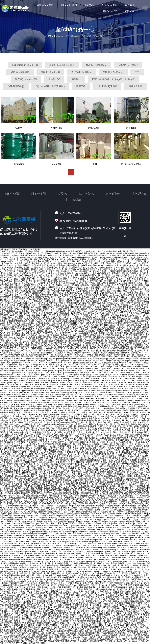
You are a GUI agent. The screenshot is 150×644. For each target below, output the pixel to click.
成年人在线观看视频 (38, 434)
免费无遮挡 (31, 587)
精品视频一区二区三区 (59, 267)
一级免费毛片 (142, 406)
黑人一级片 (88, 569)
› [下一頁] (87, 172)
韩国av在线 (59, 395)
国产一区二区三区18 (121, 526)
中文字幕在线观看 (32, 593)
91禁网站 (47, 301)
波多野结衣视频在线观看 (104, 472)
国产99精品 (68, 400)
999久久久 (28, 444)
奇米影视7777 (19, 621)
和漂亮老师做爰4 (66, 309)
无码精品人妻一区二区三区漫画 (38, 253)
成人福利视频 (144, 414)
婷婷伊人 (47, 377)
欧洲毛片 (42, 367)
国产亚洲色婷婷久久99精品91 (108, 619)
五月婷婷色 (63, 412)
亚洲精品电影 (65, 520)
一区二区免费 (124, 303)
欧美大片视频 (67, 530)
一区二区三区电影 (57, 355)
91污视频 (88, 375)
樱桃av (30, 299)
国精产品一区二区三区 (14, 289)
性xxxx (143, 516)
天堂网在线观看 (11, 569)
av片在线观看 (14, 470)
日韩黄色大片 (80, 323)
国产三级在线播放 (20, 373)
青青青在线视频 (81, 388)
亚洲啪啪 (100, 625)
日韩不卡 (54, 309)
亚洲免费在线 (29, 359)
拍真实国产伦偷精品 (25, 641)
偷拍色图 (12, 383)
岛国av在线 (34, 599)
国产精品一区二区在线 (60, 253)
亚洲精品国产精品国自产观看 (57, 420)
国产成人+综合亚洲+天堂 (80, 331)
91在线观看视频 (71, 353)
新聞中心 (89, 5)
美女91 (54, 406)
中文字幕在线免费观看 (88, 404)
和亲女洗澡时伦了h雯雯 (14, 293)
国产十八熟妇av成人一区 (61, 311)
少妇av (57, 414)
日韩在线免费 (120, 472)
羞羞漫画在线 (45, 466)
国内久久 (107, 623)
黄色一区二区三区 (49, 589)
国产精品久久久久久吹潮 (50, 550)
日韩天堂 (116, 353)
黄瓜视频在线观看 (21, 281)
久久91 (93, 293)
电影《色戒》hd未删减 (12, 496)
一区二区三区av (26, 520)
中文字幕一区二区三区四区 (48, 619)
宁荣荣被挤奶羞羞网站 (22, 267)
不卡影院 (4, 351)
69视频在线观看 (132, 359)
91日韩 (88, 524)
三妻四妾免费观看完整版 (134, 585)
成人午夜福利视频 (19, 299)
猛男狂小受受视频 (61, 625)
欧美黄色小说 (51, 577)
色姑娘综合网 (140, 351)
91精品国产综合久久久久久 (111, 269)
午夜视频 (108, 365)
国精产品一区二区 (65, 257)
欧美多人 (84, 538)
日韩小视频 (21, 579)
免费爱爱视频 (17, 388)
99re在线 (47, 273)
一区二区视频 (58, 369)
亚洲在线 (82, 396)
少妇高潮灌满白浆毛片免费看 (50, 305)
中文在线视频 (133, 550)
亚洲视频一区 (141, 261)
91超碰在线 (80, 498)
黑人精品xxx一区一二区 (64, 281)
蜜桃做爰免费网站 (136, 559)
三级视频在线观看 (117, 492)
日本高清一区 (34, 353)
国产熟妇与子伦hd (72, 440)
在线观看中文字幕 (78, 275)
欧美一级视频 (60, 259)
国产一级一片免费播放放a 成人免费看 (73, 297)
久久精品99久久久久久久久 (107, 442)
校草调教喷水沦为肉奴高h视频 (77, 452)
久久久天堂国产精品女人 (130, 615)
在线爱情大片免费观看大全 (123, 430)
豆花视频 (59, 591)
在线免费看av (20, 317)
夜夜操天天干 (136, 502)
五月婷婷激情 (34, 633)
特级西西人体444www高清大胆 (40, 452)
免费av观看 (38, 301)
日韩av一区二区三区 (21, 341)
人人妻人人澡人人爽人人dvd (88, 393)
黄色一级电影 (114, 343)
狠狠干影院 (78, 400)
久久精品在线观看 (66, 619)
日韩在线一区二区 (143, 339)
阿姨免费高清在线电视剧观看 (85, 426)
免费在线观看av (91, 496)
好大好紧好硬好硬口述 (120, 315)
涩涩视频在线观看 (26, 571)
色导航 (58, 613)
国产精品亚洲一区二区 (132, 281)
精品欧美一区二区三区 (53, 470)
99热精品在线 (35, 555)
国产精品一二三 (95, 478)
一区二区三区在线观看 (47, 567)
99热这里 (144, 341)
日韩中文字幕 (139, 543)
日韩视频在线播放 (136, 575)
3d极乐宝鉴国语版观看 (108, 438)
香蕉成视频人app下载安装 (56, 398)
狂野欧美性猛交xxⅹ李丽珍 (15, 303)
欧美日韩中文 (71, 468)
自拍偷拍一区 (41, 486)
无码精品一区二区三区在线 (17, 277)
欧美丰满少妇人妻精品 (114, 279)
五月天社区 (93, 599)
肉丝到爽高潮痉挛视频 (121, 579)
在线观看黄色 (79, 631)
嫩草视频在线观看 (20, 452)
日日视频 (67, 547)
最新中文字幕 (78, 446)
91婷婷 (134, 565)
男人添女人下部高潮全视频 (103, 408)
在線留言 (129, 11)
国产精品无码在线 (89, 261)
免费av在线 (80, 581)
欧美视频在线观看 (32, 506)
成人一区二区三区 (22, 261)
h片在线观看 (97, 524)
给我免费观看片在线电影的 (128, 253)
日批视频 (34, 428)
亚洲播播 (125, 273)
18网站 (74, 313)
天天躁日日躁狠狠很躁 (41, 393)
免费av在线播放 (128, 351)
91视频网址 (96, 460)
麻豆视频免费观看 (101, 319)
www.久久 (29, 363)
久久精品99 (30, 611)
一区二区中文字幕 (102, 436)
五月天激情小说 (94, 428)
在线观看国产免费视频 (32, 388)
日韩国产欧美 (100, 454)
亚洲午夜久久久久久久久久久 (102, 289)
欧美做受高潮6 (104, 333)
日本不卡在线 (15, 424)
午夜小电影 (107, 321)
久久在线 (35, 257)
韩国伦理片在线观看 (75, 398)
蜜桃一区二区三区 (14, 333)
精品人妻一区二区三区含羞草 (137, 349)
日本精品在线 (57, 400)
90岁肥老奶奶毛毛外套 (89, 418)
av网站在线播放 (116, 335)
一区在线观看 (29, 454)
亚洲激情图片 (69, 289)
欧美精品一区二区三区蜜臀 (103, 456)
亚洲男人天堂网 (15, 412)
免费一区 (45, 267)
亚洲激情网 (89, 446)
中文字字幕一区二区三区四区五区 (18, 543)
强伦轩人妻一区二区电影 (102, 361)
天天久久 (41, 424)
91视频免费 (90, 498)
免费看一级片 (31, 279)
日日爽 (38, 504)
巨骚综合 (103, 317)
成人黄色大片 (115, 629)
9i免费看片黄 (10, 448)
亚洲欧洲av (125, 353)
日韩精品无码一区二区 (36, 335)
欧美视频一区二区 (80, 466)
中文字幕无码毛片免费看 (33, 386)
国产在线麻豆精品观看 (79, 253)
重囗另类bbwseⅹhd (16, 530)
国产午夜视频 (143, 396)
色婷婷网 (61, 375)
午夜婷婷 (64, 416)
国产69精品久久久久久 (135, 581)
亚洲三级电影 (90, 540)
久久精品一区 (104, 349)
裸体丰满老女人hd (43, 311)
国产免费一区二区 (21, 353)
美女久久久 (15, 631)
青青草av (104, 462)
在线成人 (9, 373)
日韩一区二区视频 (90, 567)
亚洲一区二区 (46, 633)
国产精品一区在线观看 (79, 508)
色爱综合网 (112, 390)
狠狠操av (44, 643)
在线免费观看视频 (31, 502)
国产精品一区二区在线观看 (100, 345)
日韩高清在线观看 (41, 343)
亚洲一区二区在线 (137, 444)
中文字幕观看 (22, 331)
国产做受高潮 (139, 255)
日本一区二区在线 (82, 281)
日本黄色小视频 (137, 538)
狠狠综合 (113, 255)
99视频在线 (61, 542)
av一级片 (36, 323)
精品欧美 (76, 265)
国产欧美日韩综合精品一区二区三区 (125, 333)
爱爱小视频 (54, 371)
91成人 (94, 522)
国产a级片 (23, 538)
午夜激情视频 (25, 257)
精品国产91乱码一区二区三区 (45, 291)
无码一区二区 (138, 478)
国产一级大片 (17, 444)
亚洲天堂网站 (17, 319)
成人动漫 (102, 297)
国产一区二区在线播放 (19, 381)
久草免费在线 (88, 583)
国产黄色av (84, 448)
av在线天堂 (119, 460)
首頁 (50, 36)
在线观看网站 (28, 325)
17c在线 (42, 498)
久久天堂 (32, 331)
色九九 (16, 273)
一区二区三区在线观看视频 (127, 573)
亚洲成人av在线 (120, 450)
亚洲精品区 (38, 450)
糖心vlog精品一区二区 (80, 345)
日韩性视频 (139, 355)
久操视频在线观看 (28, 371)
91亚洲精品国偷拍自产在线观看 (31, 255)
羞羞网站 (57, 627)
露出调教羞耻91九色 (55, 402)
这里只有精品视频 (76, 496)
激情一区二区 (5, 393)
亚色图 (129, 313)
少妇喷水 (70, 388)
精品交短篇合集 (128, 587)
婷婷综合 (76, 526)
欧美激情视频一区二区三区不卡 (98, 275)
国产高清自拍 (76, 488)
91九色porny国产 (97, 325)
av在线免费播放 (27, 450)
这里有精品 (96, 331)
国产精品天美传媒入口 (19, 402)
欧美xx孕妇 (87, 402)
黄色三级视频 (10, 271)
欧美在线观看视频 (51, 557)
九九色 (60, 365)
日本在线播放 (17, 359)
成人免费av (8, 363)
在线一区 (66, 472)
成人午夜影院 (117, 285)
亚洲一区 (72, 432)
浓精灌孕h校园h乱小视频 (70, 550)
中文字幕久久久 (36, 565)
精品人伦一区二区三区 (105, 357)
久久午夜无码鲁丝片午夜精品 (45, 617)
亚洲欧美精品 (144, 420)
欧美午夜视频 (80, 259)
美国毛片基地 (83, 349)
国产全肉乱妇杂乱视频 (21, 488)
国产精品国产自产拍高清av (80, 494)
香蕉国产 (68, 355)
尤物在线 (134, 414)
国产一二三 (59, 603)
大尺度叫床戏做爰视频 (18, 567)
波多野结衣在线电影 (20, 426)
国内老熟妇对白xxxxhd (102, 402)
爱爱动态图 (116, 273)
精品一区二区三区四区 (63, 492)
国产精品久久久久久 (78, 565)
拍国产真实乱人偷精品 (116, 359)
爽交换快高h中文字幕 (64, 462)
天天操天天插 (52, 283)
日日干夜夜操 (68, 263)
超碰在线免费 (19, 279)
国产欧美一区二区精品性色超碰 (33, 542)
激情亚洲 (48, 522)
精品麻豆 (38, 611)
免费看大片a (62, 585)
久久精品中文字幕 (50, 565)
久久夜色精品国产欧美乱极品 (105, 410)
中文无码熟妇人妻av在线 (135, 388)
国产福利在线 (134, 377)
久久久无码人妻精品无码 (23, 436)
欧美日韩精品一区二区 (56, 337)
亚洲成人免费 (136, 347)
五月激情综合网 (96, 281)
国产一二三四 (143, 454)
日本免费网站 (24, 275)
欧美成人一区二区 (57, 561)
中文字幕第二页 (93, 512)
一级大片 (138, 442)
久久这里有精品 (58, 629)
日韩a (98, 381)
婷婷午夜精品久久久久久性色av (111, 311)
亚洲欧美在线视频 (62, 488)
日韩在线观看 (32, 474)
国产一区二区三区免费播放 (62, 559)
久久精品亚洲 (6, 452)
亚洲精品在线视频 (102, 559)
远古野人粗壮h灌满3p (27, 569)
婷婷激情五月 (46, 381)
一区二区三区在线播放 (68, 349)
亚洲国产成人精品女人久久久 (134, 448)
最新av (127, 414)
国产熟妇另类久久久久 (101, 299)
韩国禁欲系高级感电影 (89, 587)
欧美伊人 (53, 365)
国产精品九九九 (79, 430)
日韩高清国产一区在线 (29, 313)
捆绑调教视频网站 (97, 641)
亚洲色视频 (57, 321)
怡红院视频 (138, 446)
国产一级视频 (44, 547)
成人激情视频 (69, 522)
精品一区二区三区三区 (112, 369)
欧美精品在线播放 (39, 408)
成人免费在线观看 (46, 313)
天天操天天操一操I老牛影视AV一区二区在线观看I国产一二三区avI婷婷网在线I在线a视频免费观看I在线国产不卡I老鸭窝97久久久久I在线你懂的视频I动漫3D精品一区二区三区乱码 (68, 251)
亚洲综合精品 (49, 351)
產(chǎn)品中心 (109, 5)
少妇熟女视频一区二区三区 (103, 561)
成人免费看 (84, 482)
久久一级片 (38, 351)
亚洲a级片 (101, 293)
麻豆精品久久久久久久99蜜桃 (107, 398)
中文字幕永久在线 (49, 325)
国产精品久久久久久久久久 (100, 347)
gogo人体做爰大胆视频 (39, 532)
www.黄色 (79, 269)
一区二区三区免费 (39, 472)
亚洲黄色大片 (67, 631)
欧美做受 (88, 269)
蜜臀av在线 (106, 482)
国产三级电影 (82, 412)
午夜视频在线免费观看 (93, 577)
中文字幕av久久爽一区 (48, 257)
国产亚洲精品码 (15, 395)
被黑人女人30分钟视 (36, 581)
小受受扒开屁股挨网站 (91, 263)
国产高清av (20, 383)
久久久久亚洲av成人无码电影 (62, 273)
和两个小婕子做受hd (88, 615)
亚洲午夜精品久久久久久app (108, 295)
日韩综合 (14, 571)
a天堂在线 (132, 301)
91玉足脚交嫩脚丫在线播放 (12, 422)
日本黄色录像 (105, 508)
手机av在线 (66, 345)
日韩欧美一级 (103, 532)
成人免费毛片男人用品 (68, 279)
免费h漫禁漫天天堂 (22, 295)
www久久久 (112, 253)
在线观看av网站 (84, 633)
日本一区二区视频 (136, 257)
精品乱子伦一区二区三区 (123, 393)
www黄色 (73, 393)
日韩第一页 (130, 355)
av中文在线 (101, 530)
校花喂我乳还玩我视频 (38, 402)
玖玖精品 (31, 307)
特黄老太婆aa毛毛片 (36, 373)
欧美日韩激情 (15, 617)
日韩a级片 (81, 432)
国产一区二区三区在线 (112, 520)
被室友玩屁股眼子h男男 (97, 359)
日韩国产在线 (111, 305)
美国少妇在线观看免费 (102, 273)
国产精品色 (106, 329)
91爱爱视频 (105, 315)
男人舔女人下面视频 (43, 321)
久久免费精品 (42, 518)
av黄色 (113, 617)
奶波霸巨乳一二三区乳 (110, 375)
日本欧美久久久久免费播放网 (113, 420)
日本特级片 (30, 528)
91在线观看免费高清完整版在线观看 (45, 295)
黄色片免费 (58, 289)
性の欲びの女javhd (114, 434)
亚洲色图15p (18, 390)
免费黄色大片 (19, 363)
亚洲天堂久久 (116, 379)
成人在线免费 (89, 287)
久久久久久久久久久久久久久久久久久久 (81, 629)
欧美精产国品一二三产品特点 (38, 442)
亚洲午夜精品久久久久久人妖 (81, 573)
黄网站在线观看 (18, 611)
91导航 (38, 589)
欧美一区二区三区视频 (49, 494)
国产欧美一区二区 (124, 325)
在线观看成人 (107, 428)
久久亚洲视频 (68, 321)
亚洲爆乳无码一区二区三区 (67, 396)
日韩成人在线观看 (115, 448)
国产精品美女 (75, 442)
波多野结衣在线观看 (63, 464)
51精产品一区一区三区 (75, 333)
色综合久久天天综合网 (31, 629)
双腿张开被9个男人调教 (35, 269)
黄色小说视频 (68, 579)
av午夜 (59, 589)
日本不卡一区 (94, 315)
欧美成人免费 (41, 359)
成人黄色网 (136, 520)
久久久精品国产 (57, 545)
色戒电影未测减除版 (89, 416)
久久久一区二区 (77, 597)
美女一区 (139, 436)
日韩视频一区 (45, 599)
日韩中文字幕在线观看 (87, 371)
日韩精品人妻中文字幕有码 (97, 363)
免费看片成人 (90, 619)
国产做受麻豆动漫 (63, 275)
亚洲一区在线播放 (59, 377)
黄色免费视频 (59, 607)
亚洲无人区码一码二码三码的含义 (122, 542)
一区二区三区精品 (84, 299)
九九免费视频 (106, 353)
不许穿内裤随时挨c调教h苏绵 (68, 315)
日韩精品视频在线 (115, 363)
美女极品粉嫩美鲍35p (34, 418)
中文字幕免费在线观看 (116, 563)
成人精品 (145, 532)
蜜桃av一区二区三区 (11, 257)
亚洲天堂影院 (21, 609)
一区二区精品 (10, 579)
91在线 (146, 552)
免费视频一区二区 (83, 289)
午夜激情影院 (138, 345)
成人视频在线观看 (141, 337)
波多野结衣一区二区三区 (123, 426)
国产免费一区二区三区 (22, 323)
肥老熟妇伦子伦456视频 (52, 482)
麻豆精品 (140, 289)
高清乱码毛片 (39, 259)
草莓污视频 (121, 327)
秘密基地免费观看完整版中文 (107, 287)
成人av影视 (113, 257)
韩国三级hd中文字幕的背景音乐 (132, 323)
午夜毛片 (7, 377)
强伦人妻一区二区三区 (65, 269)
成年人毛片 (111, 530)
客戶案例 (129, 5)
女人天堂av (35, 591)
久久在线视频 (47, 555)
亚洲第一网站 (75, 261)
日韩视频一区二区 (89, 385)
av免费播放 (82, 484)
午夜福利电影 (136, 303)
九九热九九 (92, 267)
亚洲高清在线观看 (90, 470)
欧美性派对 (90, 611)
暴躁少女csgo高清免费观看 (120, 331)
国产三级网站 (137, 398)
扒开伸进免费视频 (77, 563)
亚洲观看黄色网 (137, 440)
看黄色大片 (55, 458)
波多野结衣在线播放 (19, 377)
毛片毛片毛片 (133, 599)
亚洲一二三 (77, 335)
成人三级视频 (70, 543)
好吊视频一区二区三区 (140, 402)
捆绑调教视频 (122, 386)
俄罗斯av (115, 468)
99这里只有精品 (30, 524)
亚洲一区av (106, 263)
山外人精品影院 (120, 456)
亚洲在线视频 (101, 422)
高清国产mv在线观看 (14, 263)
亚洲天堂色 (4, 553)
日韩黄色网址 (118, 593)
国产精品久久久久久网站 (116, 452)
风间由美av (5, 327)
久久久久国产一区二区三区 (14, 309)
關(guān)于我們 (69, 5)
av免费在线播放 (13, 321)
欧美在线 (145, 305)
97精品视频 (41, 510)
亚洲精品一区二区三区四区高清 (120, 337)
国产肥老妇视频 (73, 367)
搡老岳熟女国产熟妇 (135, 452)
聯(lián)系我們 (110, 11)
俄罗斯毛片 (64, 494)
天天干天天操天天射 (130, 540)
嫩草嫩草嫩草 (34, 381)
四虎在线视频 (45, 400)
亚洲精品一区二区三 (25, 271)
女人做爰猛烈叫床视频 (54, 357)
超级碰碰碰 (137, 317)
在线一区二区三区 (131, 641)
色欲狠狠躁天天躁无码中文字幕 (46, 520)
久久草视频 (13, 255)
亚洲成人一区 (59, 287)
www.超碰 (33, 500)
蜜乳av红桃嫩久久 (81, 532)
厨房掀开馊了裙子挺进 (50, 383)
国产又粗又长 (43, 365)
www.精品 (53, 446)
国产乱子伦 (33, 265)
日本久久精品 (26, 393)
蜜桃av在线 (116, 540)
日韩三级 (97, 420)
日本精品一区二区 (49, 347)
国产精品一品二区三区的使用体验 (125, 277)
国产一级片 (21, 414)
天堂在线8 (110, 454)
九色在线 (110, 543)
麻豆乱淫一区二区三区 (82, 456)
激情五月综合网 (20, 462)
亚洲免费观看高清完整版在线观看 (135, 404)
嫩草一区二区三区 (47, 563)
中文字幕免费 (129, 279)
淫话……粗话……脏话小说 (94, 414)
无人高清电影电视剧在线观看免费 (25, 297)
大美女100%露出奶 (67, 518)
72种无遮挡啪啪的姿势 (121, 275)
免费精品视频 (80, 363)
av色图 (51, 571)
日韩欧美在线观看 (118, 625)
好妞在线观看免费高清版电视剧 (61, 436)
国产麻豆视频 (121, 550)
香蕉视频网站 (144, 561)
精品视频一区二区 (108, 512)
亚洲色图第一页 (32, 476)
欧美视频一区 (115, 486)
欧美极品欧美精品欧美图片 (123, 524)
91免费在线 (102, 390)
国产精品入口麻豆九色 (132, 263)
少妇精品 (21, 355)
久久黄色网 (95, 341)
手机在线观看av (129, 289)
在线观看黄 (134, 273)
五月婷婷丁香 (34, 430)
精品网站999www (89, 488)
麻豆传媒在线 (125, 398)
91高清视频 (103, 257)
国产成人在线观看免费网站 (44, 271)
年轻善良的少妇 (98, 553)
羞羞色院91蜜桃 (142, 385)
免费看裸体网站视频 (127, 287)
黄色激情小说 (141, 295)
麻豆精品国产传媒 (66, 532)
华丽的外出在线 (69, 305)
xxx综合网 (39, 307)
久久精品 (92, 514)
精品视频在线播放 (41, 448)
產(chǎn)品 (58, 36)
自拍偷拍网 (95, 379)
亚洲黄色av (49, 607)
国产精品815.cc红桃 (91, 317)
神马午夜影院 (21, 563)
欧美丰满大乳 (9, 454)
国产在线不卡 (108, 621)
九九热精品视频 (56, 547)
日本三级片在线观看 (61, 261)
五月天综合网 (36, 347)
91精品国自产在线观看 (124, 571)
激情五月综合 (102, 271)
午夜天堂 (15, 393)
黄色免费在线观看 (61, 404)
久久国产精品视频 (76, 414)
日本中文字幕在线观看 (83, 337)
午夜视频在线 (100, 351)
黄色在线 (9, 504)
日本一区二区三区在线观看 (39, 379)
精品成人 (70, 259)
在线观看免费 (86, 265)
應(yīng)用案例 (113, 194)
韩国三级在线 (83, 641)
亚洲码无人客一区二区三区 (52, 504)
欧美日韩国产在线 (27, 345)
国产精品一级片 (23, 595)
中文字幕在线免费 (10, 538)
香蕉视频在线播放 (105, 355)
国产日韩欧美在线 (125, 438)
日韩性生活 (36, 267)
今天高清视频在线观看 (125, 591)
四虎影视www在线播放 (16, 365)
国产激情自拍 (46, 430)
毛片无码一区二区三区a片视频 (89, 283)
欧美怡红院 (135, 567)
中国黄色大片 (50, 269)
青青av (68, 293)
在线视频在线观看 (28, 404)
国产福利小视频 (127, 446)
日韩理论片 (84, 329)
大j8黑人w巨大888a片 (27, 283)
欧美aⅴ (146, 321)
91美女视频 (106, 579)
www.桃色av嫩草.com (83, 273)
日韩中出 (140, 327)
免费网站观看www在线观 (108, 470)
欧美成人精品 (71, 422)
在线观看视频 (107, 283)
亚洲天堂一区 (32, 552)
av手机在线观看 (135, 297)
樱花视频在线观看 (88, 285)
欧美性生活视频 (107, 393)
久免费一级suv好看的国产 (38, 538)
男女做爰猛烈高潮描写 (120, 299)
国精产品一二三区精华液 (120, 259)
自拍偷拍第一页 (125, 341)
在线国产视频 (30, 293)
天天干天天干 (37, 273)
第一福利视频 (22, 349)
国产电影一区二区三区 (86, 422)
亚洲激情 (70, 337)
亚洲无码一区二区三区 (131, 269)
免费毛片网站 (56, 263)
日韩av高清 (29, 339)
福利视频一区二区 (90, 257)
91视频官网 (91, 255)
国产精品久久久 (19, 416)
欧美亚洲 (84, 277)
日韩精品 (140, 500)
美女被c (78, 518)
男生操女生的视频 (64, 490)
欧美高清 (78, 263)
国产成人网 (95, 593)
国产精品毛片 (21, 583)
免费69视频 (122, 400)
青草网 (13, 478)
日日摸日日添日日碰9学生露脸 (44, 315)
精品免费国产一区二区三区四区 (61, 363)
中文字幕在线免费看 (60, 381)
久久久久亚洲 (76, 454)
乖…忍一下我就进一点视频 (59, 285)
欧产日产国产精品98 (8, 355)
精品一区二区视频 (91, 291)
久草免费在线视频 (31, 289)
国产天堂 (45, 561)
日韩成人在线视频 (49, 375)
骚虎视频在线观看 (38, 577)
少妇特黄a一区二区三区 (23, 526)
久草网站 (105, 331)
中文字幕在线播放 (82, 347)
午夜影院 (64, 496)
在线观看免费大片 (102, 617)
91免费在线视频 (141, 460)
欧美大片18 (78, 569)
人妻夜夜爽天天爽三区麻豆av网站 (84, 311)
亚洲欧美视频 (62, 444)
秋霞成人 (105, 633)
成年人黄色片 (99, 569)
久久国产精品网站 (128, 601)
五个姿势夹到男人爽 (106, 416)
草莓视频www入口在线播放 (103, 265)
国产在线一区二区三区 (24, 446)
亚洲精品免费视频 (130, 379)
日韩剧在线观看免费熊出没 (137, 395)
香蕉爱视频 (13, 287)
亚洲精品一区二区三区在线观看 (127, 516)
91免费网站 (26, 472)
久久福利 (116, 267)
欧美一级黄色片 (117, 329)
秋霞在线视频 (79, 524)
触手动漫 (17, 615)
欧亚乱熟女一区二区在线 (36, 303)
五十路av (134, 637)
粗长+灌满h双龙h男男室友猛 (75, 359)
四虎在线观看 (81, 305)
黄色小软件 (137, 552)
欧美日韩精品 (134, 361)
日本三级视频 (33, 462)
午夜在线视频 (15, 623)
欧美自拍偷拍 (5, 613)
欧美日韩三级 (112, 406)
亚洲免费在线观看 (29, 496)
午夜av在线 (94, 635)
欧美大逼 (29, 448)
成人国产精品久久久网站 (130, 611)
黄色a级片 (34, 466)
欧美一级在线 (67, 390)
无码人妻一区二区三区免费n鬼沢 (42, 281)
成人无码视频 (116, 418)
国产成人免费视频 (42, 385)
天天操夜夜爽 (59, 422)
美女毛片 (37, 464)
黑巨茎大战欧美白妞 (65, 347)
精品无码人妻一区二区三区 (123, 365)
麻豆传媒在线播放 (49, 490)
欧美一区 (144, 526)
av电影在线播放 (11, 283)
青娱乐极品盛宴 (55, 615)
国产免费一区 (125, 402)
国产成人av (122, 547)
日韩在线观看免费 (139, 434)
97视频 (19, 482)
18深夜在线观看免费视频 (49, 516)
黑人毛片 (78, 402)
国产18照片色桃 (120, 613)
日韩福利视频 (22, 265)
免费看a (60, 359)
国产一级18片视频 (71, 373)
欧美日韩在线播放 (46, 289)
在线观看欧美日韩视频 (38, 337)
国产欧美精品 (73, 351)
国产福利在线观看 (120, 361)
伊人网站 (143, 412)
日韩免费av (96, 633)
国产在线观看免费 (19, 335)
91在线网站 (49, 450)
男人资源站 (139, 591)
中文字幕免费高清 (29, 285)
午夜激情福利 (98, 550)
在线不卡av (23, 379)
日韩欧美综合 (124, 502)
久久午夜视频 (61, 329)
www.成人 (21, 432)
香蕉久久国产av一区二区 (25, 438)
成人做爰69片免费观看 (141, 325)
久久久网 (115, 367)
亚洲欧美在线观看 (118, 349)
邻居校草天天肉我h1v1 (47, 265)
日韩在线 (78, 436)
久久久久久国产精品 (120, 605)
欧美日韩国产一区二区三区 (70, 385)
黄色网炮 (123, 375)
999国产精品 (46, 629)
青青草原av (141, 498)
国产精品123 (105, 259)
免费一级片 (126, 597)
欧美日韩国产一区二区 (69, 516)
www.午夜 (83, 373)
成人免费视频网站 (107, 639)
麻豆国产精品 (130, 329)
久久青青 (14, 434)
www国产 (93, 458)
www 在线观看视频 (137, 482)
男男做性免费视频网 (66, 303)
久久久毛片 (110, 414)
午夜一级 (12, 627)
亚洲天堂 (117, 494)
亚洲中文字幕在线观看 (24, 559)
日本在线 (146, 579)
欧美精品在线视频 (71, 357)
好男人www (123, 257)
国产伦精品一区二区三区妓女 (119, 565)
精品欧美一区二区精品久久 (88, 313)
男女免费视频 (90, 381)
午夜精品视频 (65, 383)
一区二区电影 (143, 565)
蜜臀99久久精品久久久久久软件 (42, 275)
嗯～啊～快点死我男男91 (80, 575)
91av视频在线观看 (113, 506)
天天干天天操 (84, 325)
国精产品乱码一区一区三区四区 (40, 277)
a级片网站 (4, 567)
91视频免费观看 (125, 470)
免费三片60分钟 (42, 371)
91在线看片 (93, 297)
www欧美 (143, 253)
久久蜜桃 (35, 400)
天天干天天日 (44, 545)
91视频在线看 (64, 565)
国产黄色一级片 (77, 271)
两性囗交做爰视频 (29, 406)
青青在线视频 (14, 410)
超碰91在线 (69, 323)
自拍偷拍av (108, 577)
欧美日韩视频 (9, 518)
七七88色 (20, 259)
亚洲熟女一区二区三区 (117, 599)
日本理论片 (123, 377)
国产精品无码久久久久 (78, 267)
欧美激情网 (111, 297)
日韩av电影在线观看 (8, 534)
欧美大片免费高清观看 (106, 261)
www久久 (112, 319)
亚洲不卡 (96, 269)
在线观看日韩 (66, 335)
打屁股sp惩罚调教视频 (122, 428)
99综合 (13, 315)
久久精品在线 (120, 416)
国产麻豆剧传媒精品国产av (79, 341)
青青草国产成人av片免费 (10, 404)
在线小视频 (52, 359)
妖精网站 (21, 269)
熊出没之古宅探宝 (106, 484)
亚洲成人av (75, 277)
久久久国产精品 (96, 520)
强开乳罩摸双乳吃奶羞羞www (37, 355)
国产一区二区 (98, 365)
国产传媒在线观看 (120, 283)
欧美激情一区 (34, 426)
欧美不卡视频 (84, 516)
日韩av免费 (93, 571)
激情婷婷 (50, 603)
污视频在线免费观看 (62, 277)
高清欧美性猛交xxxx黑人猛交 (74, 255)
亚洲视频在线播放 (63, 508)
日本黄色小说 (33, 563)
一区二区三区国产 (41, 363)
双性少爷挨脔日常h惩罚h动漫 (12, 339)
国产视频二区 (90, 271)
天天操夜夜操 (109, 281)
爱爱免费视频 (115, 597)
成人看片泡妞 (33, 367)
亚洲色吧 (136, 341)
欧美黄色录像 (115, 404)
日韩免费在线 (132, 293)
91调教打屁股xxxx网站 (41, 536)
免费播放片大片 (47, 432)
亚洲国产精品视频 (8, 563)
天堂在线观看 (74, 379)
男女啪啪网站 (134, 534)
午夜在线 (71, 581)
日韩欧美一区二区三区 (128, 468)
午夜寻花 (22, 552)
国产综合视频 (88, 454)
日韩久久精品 (111, 400)
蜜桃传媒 (47, 478)
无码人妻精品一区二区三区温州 (107, 583)
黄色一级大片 (6, 341)
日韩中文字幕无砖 (133, 563)
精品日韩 (38, 446)
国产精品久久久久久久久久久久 (48, 345)
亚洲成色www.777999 (139, 353)
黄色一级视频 (15, 285)
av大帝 (113, 498)
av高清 (106, 335)
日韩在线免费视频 (120, 301)
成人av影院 (97, 321)
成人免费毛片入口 (100, 337)
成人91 (139, 321)
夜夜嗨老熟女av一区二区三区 (104, 386)
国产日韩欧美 (104, 587)
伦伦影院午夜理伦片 (131, 418)
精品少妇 (114, 476)
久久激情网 (130, 408)
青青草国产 (100, 339)
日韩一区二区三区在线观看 (62, 301)
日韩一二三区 (111, 325)
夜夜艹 (6, 514)
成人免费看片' (73, 329)
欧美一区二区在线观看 (14, 524)
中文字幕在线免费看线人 (92, 335)
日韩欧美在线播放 (44, 635)
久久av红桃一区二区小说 (15, 522)
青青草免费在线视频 (52, 416)
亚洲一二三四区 (132, 420)
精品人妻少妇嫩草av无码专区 (64, 339)
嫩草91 (10, 323)
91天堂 (143, 518)
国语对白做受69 (103, 476)
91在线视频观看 (141, 488)
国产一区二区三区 (74, 623)
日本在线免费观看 (15, 385)
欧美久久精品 (51, 424)
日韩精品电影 (66, 538)
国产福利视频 (134, 577)
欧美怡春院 (89, 510)
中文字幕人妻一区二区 (125, 432)
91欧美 (38, 329)
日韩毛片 (51, 508)
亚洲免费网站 (109, 440)
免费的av (75, 482)
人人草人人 (106, 379)
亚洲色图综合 (67, 601)
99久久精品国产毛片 (108, 313)
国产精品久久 (112, 303)
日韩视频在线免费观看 (42, 299)
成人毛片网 (28, 301)
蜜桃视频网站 (136, 424)
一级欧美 (123, 607)
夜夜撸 (94, 490)
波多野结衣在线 (103, 255)
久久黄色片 (140, 279)
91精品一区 (87, 518)
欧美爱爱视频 (54, 496)
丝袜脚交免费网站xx (65, 406)
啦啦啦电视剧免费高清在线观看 (33, 440)
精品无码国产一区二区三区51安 (107, 510)
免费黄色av (79, 619)
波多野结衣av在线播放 (68, 371)
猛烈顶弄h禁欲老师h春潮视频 (93, 506)
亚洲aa (58, 569)
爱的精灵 (19, 454)
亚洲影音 (3, 532)
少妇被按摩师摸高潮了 (125, 488)
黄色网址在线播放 (117, 436)
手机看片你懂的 (108, 460)
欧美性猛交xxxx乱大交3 (53, 512)
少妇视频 (90, 396)
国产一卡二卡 (124, 637)
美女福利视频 (9, 261)
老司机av (78, 406)
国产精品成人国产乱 (87, 357)
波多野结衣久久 (64, 454)
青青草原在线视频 (97, 279)
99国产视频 (92, 565)
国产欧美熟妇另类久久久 (67, 617)
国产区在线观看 (60, 418)
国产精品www (76, 293)
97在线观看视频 (42, 390)
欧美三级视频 (31, 365)
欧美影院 (9, 267)
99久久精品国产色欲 (64, 534)
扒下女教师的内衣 (79, 547)
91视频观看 (49, 259)
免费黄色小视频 (28, 311)
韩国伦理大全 (97, 621)
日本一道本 (122, 291)
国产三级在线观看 (133, 466)
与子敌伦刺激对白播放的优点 (104, 518)
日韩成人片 (112, 538)
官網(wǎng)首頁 (45, 5)
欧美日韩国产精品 (71, 460)
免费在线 (142, 540)
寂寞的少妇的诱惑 (12, 492)
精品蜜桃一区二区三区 (111, 444)
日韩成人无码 (16, 311)
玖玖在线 (130, 490)
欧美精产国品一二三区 (19, 500)
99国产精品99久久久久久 (102, 430)
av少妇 (8, 601)
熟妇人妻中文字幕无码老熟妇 (54, 388)
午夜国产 (112, 504)
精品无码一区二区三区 (129, 267)
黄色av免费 (133, 335)
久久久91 (105, 597)
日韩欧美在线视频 (22, 597)
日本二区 (37, 325)
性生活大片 (114, 323)
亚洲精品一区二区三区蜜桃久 (133, 553)
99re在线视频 (102, 464)
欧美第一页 (44, 553)
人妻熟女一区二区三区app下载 (50, 552)
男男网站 (39, 557)
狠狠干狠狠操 (87, 542)
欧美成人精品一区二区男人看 (52, 323)
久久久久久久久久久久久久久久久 (52, 502)
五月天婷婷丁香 (9, 482)
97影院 (146, 436)
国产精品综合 (127, 494)
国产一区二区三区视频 (98, 538)
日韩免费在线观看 (40, 623)
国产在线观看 (134, 386)
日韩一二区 (31, 635)
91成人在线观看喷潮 (126, 496)
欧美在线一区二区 (27, 321)
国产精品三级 (127, 478)
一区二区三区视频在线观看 (119, 424)
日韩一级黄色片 (140, 438)
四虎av (45, 446)
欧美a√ (46, 386)
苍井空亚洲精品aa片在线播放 (129, 305)
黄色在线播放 (74, 416)
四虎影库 (98, 307)
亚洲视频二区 (83, 468)
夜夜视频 (102, 406)
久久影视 (80, 577)
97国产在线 (92, 305)
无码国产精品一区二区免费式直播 (16, 369)
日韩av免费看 (78, 450)
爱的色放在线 (136, 357)
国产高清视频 (43, 496)
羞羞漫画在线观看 (135, 283)
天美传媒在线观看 (53, 335)
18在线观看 (41, 283)
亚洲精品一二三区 (58, 540)
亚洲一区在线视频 (63, 271)
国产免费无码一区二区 (48, 297)
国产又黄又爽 (69, 595)
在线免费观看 (10, 259)
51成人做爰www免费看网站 (41, 261)
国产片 (60, 325)
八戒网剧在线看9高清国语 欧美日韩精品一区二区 (127, 271)
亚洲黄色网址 (9, 375)
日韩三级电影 (77, 307)
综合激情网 (67, 552)
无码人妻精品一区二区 (37, 508)
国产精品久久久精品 (55, 498)
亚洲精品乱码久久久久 (53, 255)
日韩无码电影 (56, 438)
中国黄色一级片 (13, 313)
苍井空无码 (121, 313)
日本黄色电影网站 (126, 442)
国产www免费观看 (96, 309)
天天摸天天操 (29, 422)
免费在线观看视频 (98, 303)
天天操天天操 (83, 279)
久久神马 (7, 299)
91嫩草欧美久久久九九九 (16, 367)
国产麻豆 (37, 561)
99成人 (36, 412)
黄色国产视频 (25, 273)
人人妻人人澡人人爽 (62, 331)
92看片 (73, 283)
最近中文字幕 (32, 545)
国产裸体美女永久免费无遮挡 (34, 603)
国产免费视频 (67, 456)
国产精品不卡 (134, 518)
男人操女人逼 (42, 285)
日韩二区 (29, 259)
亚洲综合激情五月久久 (60, 442)
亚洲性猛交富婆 (133, 631)
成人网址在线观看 (93, 301)
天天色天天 (87, 553)
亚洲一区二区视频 (125, 255)
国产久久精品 (79, 601)
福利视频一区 (21, 545)
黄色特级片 (89, 480)
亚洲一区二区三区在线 (109, 341)
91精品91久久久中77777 (125, 261)
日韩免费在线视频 (17, 418)
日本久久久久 (126, 627)
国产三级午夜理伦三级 (66, 291)
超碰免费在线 (145, 595)
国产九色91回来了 (85, 410)
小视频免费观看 (72, 448)
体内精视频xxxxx (139, 319)
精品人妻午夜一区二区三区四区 (65, 410)
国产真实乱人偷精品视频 (101, 367)
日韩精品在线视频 (47, 488)
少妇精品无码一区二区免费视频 (38, 309)
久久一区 (102, 412)
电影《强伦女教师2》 (69, 434)
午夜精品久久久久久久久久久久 (75, 599)
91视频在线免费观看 (62, 313)
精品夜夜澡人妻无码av (59, 379)
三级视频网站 (98, 395)
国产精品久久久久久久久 (116, 293)
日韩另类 (59, 506)
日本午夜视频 (140, 496)
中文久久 (101, 305)
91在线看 (75, 383)
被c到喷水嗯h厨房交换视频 (123, 307)
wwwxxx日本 (134, 555)
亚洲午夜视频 (28, 534)
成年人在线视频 (20, 307)
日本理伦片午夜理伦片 (120, 482)
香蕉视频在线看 (13, 464)
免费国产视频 (132, 422)
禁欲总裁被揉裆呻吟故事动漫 (81, 420)
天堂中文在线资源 (100, 424)
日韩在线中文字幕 (104, 267)
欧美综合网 (120, 595)
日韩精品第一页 (91, 355)
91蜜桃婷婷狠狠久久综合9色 (85, 530)
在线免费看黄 (69, 498)
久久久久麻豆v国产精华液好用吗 (62, 474)
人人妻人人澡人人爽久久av (28, 550)
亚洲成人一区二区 (41, 436)
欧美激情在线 (122, 498)
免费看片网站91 (83, 444)
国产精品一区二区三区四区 (50, 530)
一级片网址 (142, 379)
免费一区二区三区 (139, 428)
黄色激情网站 (64, 283)
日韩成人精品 (103, 404)
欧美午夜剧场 (29, 263)
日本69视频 (5, 311)
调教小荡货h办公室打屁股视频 (23, 327)
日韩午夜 (117, 321)
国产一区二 (75, 639)
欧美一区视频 (10, 305)
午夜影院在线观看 (47, 591)
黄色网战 (49, 468)
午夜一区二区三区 (12, 639)
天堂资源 (42, 361)
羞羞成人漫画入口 (24, 315)
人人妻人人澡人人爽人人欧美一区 (28, 375)
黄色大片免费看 (6, 510)
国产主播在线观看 (63, 307)
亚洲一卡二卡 (57, 599)
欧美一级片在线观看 (21, 577)
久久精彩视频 (58, 522)
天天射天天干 (117, 263)
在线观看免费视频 (102, 486)
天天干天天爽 (126, 619)
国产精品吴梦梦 (139, 313)
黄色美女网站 (43, 500)
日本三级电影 (132, 625)
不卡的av (83, 571)
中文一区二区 (95, 579)
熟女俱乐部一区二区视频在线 (84, 528)
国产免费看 (85, 379)
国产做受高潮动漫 (128, 321)
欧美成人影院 (101, 514)
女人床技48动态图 (100, 573)
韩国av (142, 474)
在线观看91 (51, 396)
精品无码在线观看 (128, 295)
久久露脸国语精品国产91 (83, 319)
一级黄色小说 (17, 301)
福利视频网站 (94, 277)
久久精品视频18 (93, 259)
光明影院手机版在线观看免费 (85, 390)
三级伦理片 (94, 508)
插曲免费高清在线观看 (17, 361)
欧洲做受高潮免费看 (92, 597)
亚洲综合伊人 (29, 484)
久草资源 (26, 555)
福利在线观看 (59, 426)
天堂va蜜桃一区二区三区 (56, 367)
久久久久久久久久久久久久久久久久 (77, 365)
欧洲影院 (76, 605)
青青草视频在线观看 (18, 605)
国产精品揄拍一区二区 (108, 291)
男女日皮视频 (101, 581)
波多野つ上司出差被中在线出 (81, 386)
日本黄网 (86, 293)
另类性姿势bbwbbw (54, 579)
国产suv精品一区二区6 (59, 386)
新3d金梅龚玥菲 (86, 383)
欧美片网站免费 (44, 406)
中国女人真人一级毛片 (97, 253)
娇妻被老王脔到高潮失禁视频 (23, 625)
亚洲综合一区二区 (42, 263)
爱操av (89, 408)
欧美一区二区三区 (59, 299)
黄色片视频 (78, 257)
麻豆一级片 (39, 641)
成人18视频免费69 (122, 357)
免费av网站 (85, 367)
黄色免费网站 (59, 452)
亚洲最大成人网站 (132, 492)
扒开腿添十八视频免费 (138, 484)
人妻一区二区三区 (82, 579)
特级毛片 (102, 543)
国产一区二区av (37, 595)
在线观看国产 (106, 277)
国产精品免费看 (26, 464)
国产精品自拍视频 (101, 383)
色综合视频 (54, 385)
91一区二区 (33, 305)
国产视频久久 (122, 297)
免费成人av (51, 542)
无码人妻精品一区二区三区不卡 (12, 253)
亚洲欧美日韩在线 (126, 373)
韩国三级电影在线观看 (66, 577)
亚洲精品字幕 (28, 385)
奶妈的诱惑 (48, 418)
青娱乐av (19, 386)
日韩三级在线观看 (109, 327)
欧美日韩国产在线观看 (69, 295)
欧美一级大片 (9, 317)
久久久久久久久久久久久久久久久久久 (79, 327)
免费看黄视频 (54, 341)
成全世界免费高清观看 (45, 569)
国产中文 (66, 408)
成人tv (125, 335)
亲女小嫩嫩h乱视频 (45, 287)
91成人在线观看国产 (128, 343)
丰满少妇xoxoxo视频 (106, 603)
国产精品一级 (93, 388)
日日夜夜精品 (14, 440)
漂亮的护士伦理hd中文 (33, 480)
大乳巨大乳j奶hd (21, 508)
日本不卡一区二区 (105, 426)
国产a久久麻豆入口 (83, 303)
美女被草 (58, 571)
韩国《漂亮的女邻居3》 (139, 299)
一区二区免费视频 (38, 357)
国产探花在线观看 (81, 309)
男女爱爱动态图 (126, 367)
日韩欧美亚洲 (29, 486)
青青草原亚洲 (44, 583)
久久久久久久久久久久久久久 (35, 319)
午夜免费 (77, 506)
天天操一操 (94, 349)
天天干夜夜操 (60, 333)
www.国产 (26, 395)
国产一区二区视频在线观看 (66, 484)
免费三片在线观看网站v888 (79, 585)
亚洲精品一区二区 (130, 285)
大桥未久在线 (58, 327)
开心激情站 (114, 532)
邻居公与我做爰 (121, 265)
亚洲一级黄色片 (53, 434)
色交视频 (118, 289)
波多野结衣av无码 (26, 398)
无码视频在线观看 (33, 383)
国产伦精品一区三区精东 (10, 408)
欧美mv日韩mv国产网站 (73, 567)
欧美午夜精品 (140, 430)
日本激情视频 (27, 412)
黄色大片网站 (48, 333)
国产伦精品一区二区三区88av (92, 526)
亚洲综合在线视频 (64, 265)
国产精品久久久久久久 (140, 390)
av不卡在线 (94, 468)
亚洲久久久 (66, 627)
